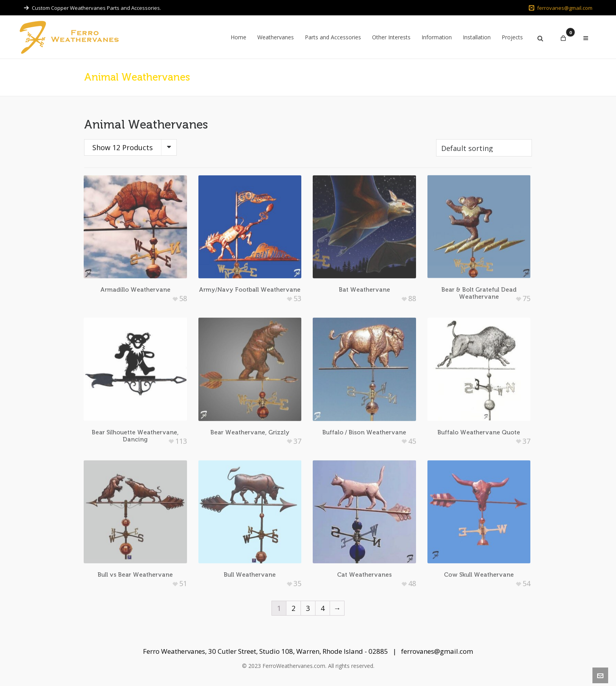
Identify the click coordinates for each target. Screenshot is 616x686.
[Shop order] (484, 148)
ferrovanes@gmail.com (561, 8)
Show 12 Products (123, 147)
